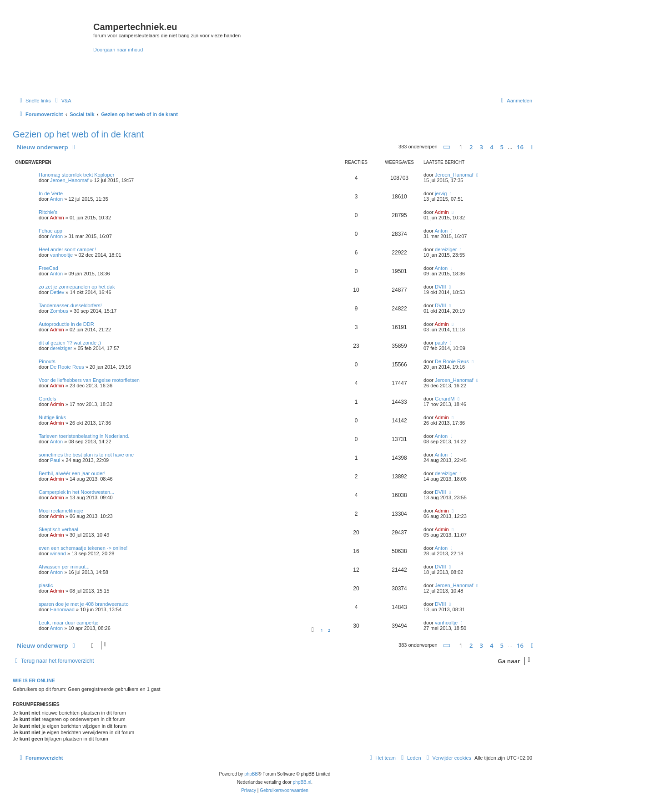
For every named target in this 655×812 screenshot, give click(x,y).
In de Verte (51, 193)
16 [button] (520, 147)
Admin (57, 218)
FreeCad (48, 268)
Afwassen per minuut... (64, 567)
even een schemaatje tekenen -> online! (83, 548)
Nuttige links (52, 417)
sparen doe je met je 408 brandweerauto (84, 604)
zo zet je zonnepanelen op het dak (77, 287)
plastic (46, 585)
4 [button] (491, 147)
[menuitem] (62, 101)
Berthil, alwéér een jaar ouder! (72, 473)
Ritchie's (48, 212)
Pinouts (47, 361)
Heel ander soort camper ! (68, 249)
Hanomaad (62, 609)
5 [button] (502, 147)
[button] (447, 147)
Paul (55, 460)
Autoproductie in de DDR (66, 324)
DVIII (440, 287)
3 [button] (481, 147)
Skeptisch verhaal (58, 529)
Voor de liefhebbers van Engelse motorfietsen (89, 380)
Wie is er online (34, 680)
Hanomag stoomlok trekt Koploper (76, 175)
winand (58, 553)
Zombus (59, 311)
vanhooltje (61, 255)
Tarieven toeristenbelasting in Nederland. (84, 436)
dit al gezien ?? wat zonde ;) (70, 343)
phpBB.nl (302, 782)
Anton (56, 199)
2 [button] (471, 147)
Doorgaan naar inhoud (118, 50)
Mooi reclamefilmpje (61, 511)
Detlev (57, 292)
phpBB (251, 774)
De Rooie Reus (67, 367)
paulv (441, 343)
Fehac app (50, 231)
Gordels (48, 399)
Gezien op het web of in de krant (78, 134)
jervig (441, 193)
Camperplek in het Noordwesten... (76, 492)
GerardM (445, 399)
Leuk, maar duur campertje (68, 623)
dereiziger (446, 249)
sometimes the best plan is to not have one (86, 455)
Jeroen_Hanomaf (69, 180)
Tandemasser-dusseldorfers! (70, 305)
